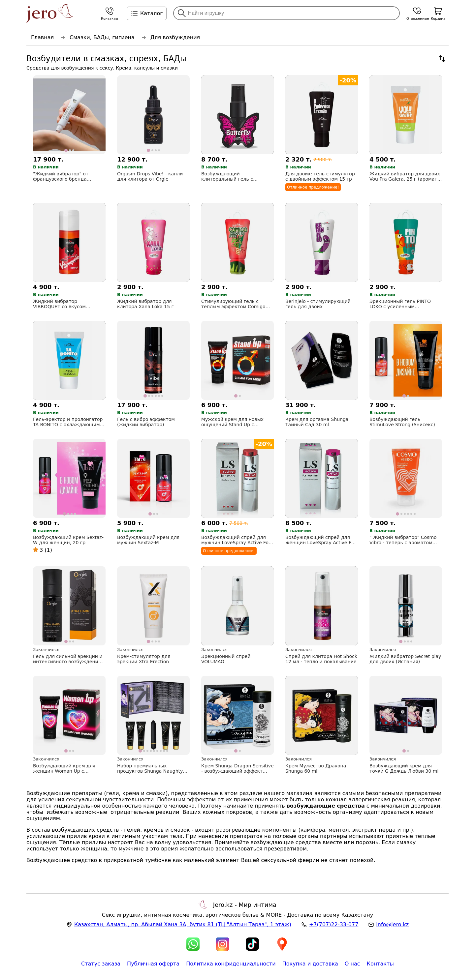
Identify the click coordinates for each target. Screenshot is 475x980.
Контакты (380, 964)
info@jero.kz (392, 924)
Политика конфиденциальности (231, 964)
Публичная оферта (153, 964)
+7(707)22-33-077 (334, 924)
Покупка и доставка (310, 964)
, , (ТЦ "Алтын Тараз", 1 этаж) (183, 924)
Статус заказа (101, 964)
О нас (352, 964)
